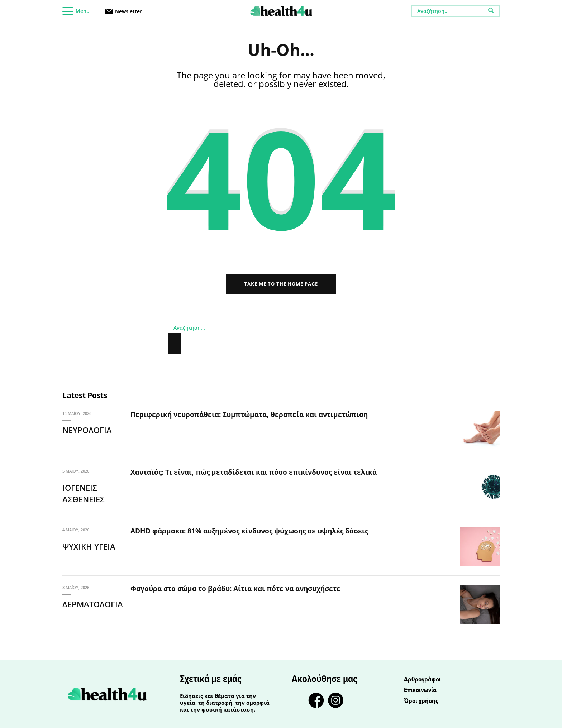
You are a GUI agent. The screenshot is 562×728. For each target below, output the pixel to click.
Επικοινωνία (420, 690)
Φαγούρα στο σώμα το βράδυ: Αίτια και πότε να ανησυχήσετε (235, 589)
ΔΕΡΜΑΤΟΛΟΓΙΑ (93, 604)
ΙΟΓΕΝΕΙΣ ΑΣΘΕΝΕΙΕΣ (84, 494)
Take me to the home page (281, 284)
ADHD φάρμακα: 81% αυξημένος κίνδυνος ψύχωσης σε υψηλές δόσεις (249, 531)
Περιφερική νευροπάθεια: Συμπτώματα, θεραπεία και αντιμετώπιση (249, 415)
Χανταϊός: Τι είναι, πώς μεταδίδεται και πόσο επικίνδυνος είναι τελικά (254, 472)
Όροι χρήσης (421, 701)
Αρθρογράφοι (422, 680)
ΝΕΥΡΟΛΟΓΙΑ (87, 430)
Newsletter (128, 11)
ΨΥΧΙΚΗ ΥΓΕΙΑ (89, 546)
